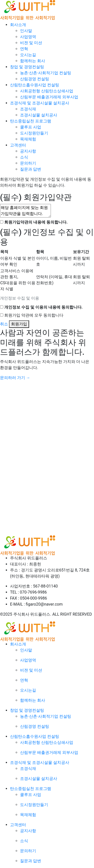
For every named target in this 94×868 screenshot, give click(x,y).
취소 (4, 324)
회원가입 (19, 324)
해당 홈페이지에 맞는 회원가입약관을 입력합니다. (25, 211)
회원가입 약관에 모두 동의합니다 (34, 315)
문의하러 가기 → (15, 378)
